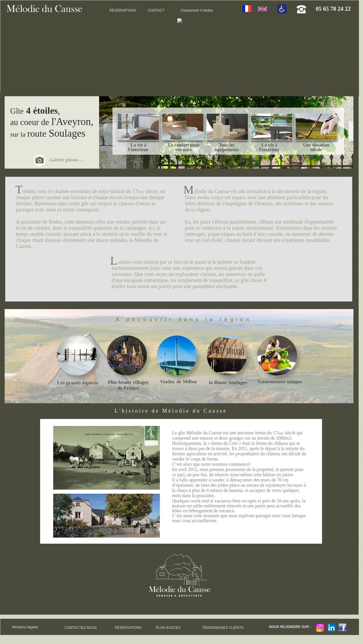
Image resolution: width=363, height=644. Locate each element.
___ (137, 127)
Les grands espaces (78, 383)
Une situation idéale (316, 147)
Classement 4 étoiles (197, 10)
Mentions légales (25, 627)
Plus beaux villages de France (128, 385)
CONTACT (156, 10)
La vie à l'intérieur (138, 147)
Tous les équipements (227, 147)
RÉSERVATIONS (123, 10)
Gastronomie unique (280, 382)
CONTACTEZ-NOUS (81, 628)
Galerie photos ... (66, 160)
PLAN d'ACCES (168, 628)
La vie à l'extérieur (269, 147)
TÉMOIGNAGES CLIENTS (223, 628)
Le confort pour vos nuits (184, 147)
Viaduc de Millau (178, 382)
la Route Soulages (228, 382)
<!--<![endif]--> (180, 55)
